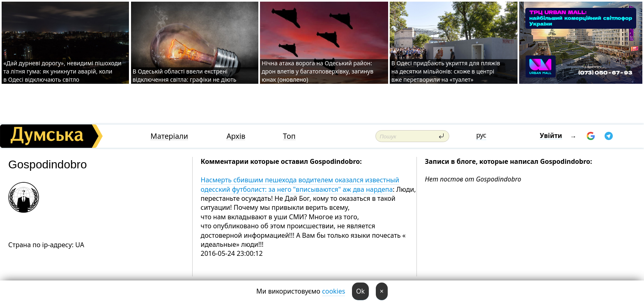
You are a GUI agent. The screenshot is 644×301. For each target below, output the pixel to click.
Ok (360, 291)
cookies (333, 291)
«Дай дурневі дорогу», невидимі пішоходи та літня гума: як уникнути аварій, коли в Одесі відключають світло (62, 71)
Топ (289, 136)
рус (481, 135)
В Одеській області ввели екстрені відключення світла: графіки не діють (185, 75)
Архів (236, 136)
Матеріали (169, 136)
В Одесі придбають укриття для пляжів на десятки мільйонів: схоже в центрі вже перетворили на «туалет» (446, 71)
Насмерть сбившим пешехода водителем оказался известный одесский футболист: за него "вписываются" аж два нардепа (300, 184)
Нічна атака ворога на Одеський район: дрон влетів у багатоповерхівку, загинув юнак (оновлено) (317, 71)
